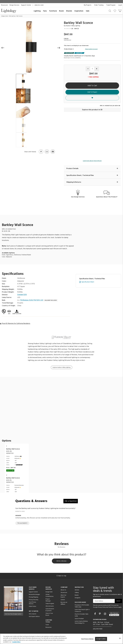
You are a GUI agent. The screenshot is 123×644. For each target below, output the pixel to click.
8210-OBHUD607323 (10, 452)
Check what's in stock (91, 49)
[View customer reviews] (114, 614)
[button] (3, 48)
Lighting (37, 11)
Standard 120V (22, 295)
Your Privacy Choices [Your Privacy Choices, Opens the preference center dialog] (87, 639)
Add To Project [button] (92, 92)
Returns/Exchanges (34, 595)
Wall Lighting (12, 16)
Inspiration (79, 11)
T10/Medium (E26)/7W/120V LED (32, 300)
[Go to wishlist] (115, 11)
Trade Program (111, 5)
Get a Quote (33, 614)
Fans (45, 11)
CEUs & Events (50, 607)
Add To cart (10, 471)
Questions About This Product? (107, 197)
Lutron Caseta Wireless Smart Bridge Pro (81, 623)
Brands (69, 11)
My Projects (88, 5)
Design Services (14, 5)
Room (61, 11)
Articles (77, 590)
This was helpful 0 (22, 523)
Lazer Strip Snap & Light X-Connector (82, 611)
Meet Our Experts (63, 597)
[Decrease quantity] (88, 69)
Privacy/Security (34, 600)
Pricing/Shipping (33, 598)
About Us (63, 590)
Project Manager (48, 600)
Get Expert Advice (34, 617)
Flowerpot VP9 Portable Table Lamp (82, 606)
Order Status (32, 607)
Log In (120, 5)
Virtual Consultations (49, 596)
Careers (63, 600)
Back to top (61, 576)
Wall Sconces (19, 16)
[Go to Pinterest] (41, 154)
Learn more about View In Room (92, 161)
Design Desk (49, 592)
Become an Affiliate (64, 604)
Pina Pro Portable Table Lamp (82, 615)
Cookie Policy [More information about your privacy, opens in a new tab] (16, 642)
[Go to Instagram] (105, 614)
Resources (48, 628)
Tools (47, 625)
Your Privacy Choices (32, 603)
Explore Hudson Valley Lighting (62, 367)
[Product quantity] (92, 69)
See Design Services (78, 197)
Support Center (26, 5)
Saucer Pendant (79, 619)
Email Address (99, 601)
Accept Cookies (101, 639)
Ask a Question (71, 501)
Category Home (5, 16)
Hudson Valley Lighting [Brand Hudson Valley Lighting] (73, 26)
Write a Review (62, 561)
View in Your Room (49, 615)
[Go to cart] (120, 10)
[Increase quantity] (97, 69)
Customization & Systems (50, 610)
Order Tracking (99, 5)
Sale (88, 11)
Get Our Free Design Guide (13, 614)
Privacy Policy (102, 608)
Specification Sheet (88, 282)
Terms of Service (113, 608)
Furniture (53, 11)
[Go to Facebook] (95, 614)
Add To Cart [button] (92, 86)
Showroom (4, 5)
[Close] (120, 638)
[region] (61, 639)
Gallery (77, 593)
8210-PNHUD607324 (10, 481)
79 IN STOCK (69, 49)
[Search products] (110, 11)
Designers (77, 598)
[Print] (53, 154)
